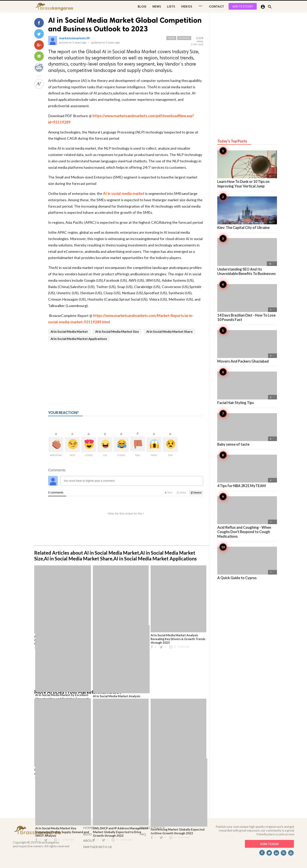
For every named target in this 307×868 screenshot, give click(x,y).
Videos (187, 6)
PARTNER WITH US (97, 847)
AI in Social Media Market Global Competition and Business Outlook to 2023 (125, 25)
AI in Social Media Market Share (169, 331)
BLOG (142, 6)
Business (184, 38)
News (157, 6)
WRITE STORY (243, 6)
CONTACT (216, 6)
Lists (171, 6)
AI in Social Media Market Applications (79, 339)
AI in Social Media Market (69, 331)
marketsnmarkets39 (74, 38)
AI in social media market (124, 193)
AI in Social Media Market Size (117, 331)
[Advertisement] (126, 371)
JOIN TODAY (269, 844)
